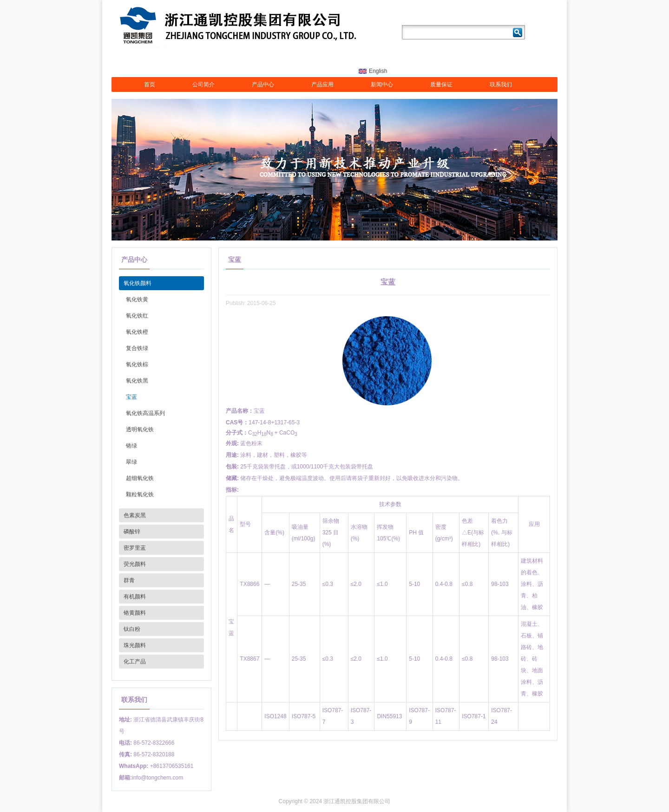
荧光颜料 (135, 564)
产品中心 (263, 84)
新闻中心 (382, 84)
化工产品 (135, 662)
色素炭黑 (135, 515)
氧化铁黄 (137, 299)
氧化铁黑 (137, 381)
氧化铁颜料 (138, 283)
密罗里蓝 (135, 548)
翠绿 (131, 462)
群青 (129, 580)
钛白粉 (132, 629)
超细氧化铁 (140, 478)
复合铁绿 (137, 348)
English (378, 71)
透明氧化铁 (140, 429)
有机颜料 (135, 597)
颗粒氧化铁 (140, 494)
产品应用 (322, 84)
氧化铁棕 (137, 364)
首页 (150, 84)
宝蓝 (131, 397)
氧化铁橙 (137, 332)
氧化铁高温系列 (145, 413)
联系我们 (501, 84)
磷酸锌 (132, 532)
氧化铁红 (137, 316)
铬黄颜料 (135, 613)
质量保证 (441, 84)
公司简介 (203, 84)
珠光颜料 (135, 645)
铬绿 (131, 446)
